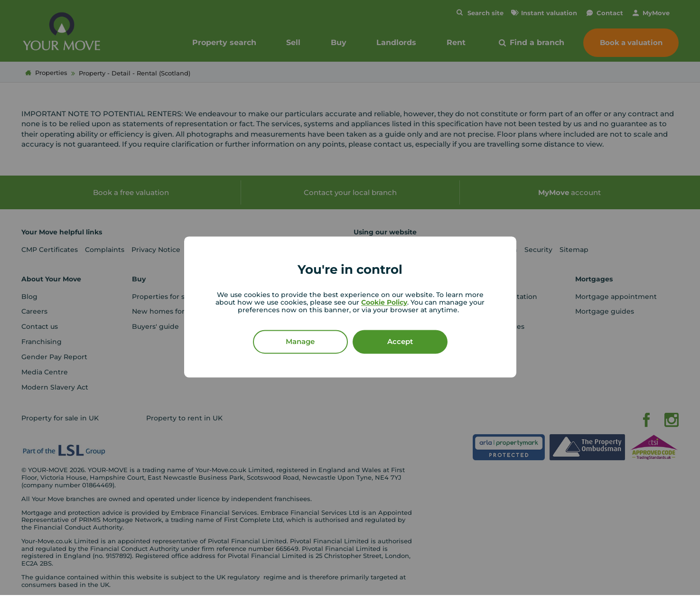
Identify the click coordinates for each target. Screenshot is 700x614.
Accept (400, 342)
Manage (300, 342)
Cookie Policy (384, 303)
